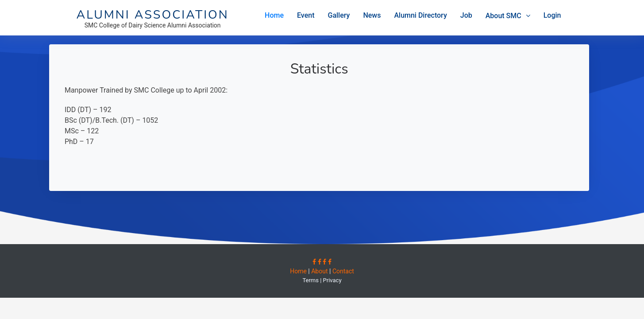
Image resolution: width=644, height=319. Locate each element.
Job (466, 15)
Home (274, 15)
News (372, 15)
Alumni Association (153, 15)
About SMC (503, 16)
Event (306, 15)
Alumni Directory (420, 15)
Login (552, 15)
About (319, 271)
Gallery (339, 15)
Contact (342, 271)
